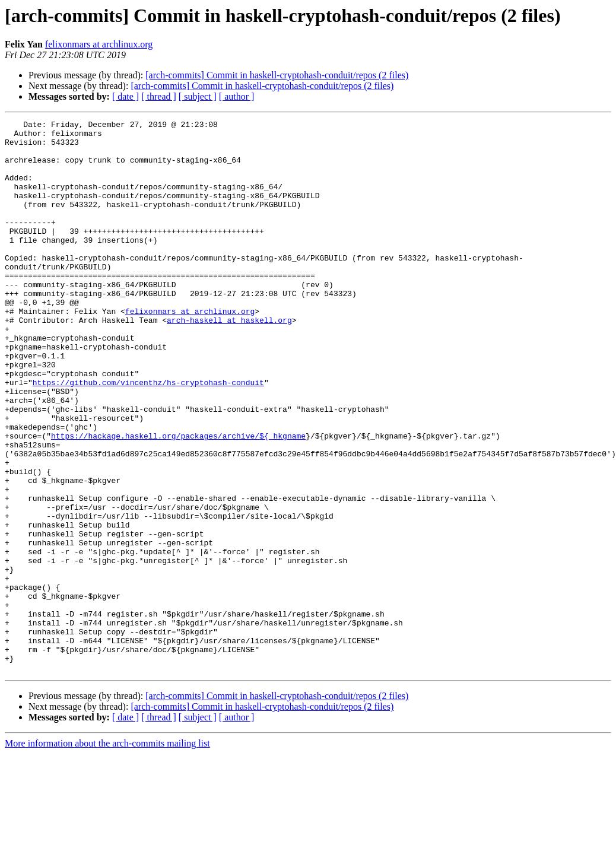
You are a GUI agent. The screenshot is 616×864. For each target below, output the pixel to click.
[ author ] (237, 96)
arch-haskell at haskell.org (229, 361)
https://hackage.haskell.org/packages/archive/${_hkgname (178, 500)
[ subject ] (198, 96)
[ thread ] (159, 96)
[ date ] (126, 96)
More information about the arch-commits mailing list (107, 854)
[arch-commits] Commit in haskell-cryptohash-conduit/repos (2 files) (277, 75)
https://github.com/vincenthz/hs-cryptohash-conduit (148, 436)
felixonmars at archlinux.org (99, 44)
